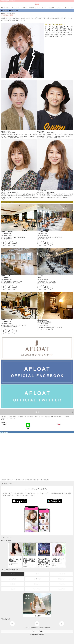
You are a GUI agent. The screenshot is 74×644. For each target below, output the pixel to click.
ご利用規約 (33, 628)
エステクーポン (61, 589)
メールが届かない (40, 628)
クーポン (13, 589)
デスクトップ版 (37, 631)
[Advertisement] (37, 456)
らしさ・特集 (17, 480)
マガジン (9, 480)
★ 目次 (3, 419)
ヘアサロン (13, 584)
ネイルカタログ (61, 579)
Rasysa (3, 480)
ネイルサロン (37, 584)
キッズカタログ (37, 579)
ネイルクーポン (37, 589)
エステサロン (61, 584)
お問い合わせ (47, 628)
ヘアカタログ (61, 574)
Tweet (4, 424)
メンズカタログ (13, 579)
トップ (13, 574)
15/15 (54, 412)
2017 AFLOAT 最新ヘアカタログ (9, 10)
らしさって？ (27, 628)
